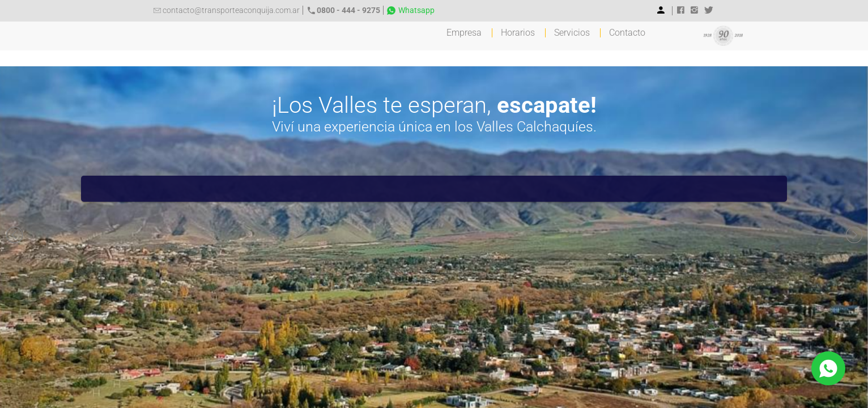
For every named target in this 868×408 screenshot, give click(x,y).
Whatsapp (411, 10)
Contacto (627, 47)
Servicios (572, 47)
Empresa (464, 47)
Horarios (518, 47)
